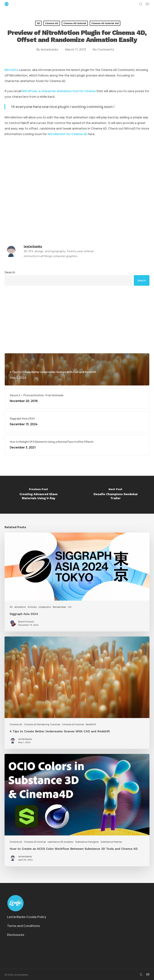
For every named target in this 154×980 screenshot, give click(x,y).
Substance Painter (111, 842)
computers (45, 607)
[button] (147, 4)
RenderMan (59, 607)
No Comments (103, 49)
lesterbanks (49, 49)
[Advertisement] (77, 319)
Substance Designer (87, 842)
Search (10, 272)
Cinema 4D (52, 23)
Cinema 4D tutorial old (105, 23)
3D (38, 23)
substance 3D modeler (61, 842)
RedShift (91, 724)
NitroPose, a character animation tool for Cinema (59, 91)
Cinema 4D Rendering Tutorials (42, 724)
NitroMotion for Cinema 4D (67, 134)
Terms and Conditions (23, 926)
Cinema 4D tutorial (75, 23)
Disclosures (16, 935)
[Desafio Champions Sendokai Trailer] (116, 495)
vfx (70, 607)
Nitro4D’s (11, 70)
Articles (32, 607)
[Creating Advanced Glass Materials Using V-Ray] (39, 495)
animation (20, 607)
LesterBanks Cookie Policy (27, 917)
